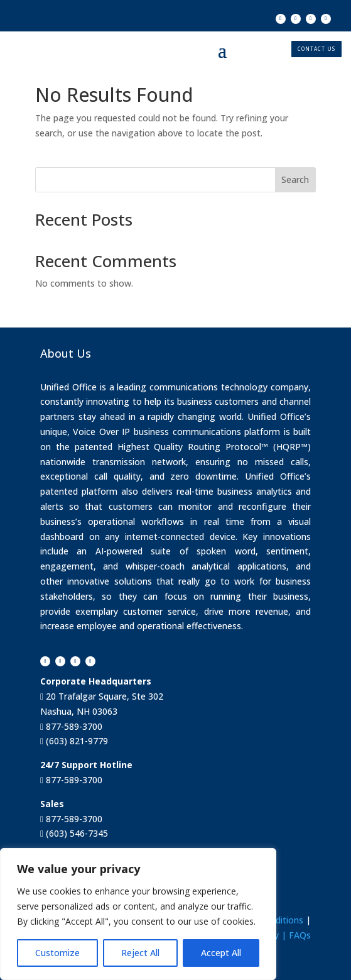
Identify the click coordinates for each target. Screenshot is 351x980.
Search (295, 179)
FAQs (300, 935)
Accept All (221, 953)
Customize (57, 953)
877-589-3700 (73, 726)
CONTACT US (316, 49)
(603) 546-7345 (76, 833)
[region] (138, 914)
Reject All (140, 953)
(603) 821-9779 (76, 741)
